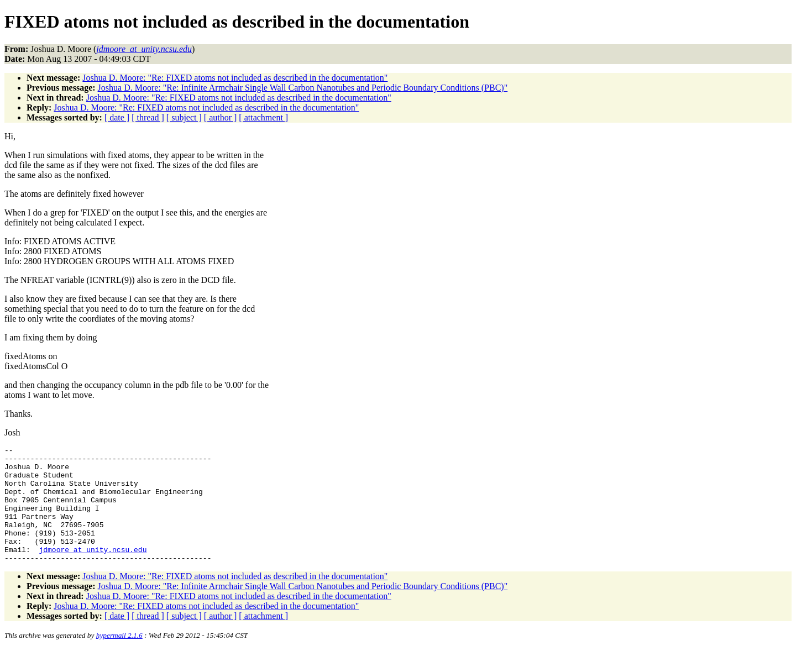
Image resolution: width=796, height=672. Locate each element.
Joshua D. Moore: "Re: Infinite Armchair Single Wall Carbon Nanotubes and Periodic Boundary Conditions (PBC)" (303, 88)
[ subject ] (184, 117)
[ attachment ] (263, 117)
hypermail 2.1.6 (119, 658)
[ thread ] (148, 117)
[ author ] (221, 117)
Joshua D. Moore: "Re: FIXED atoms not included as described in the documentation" (235, 78)
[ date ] (117, 117)
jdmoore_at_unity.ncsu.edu (93, 571)
